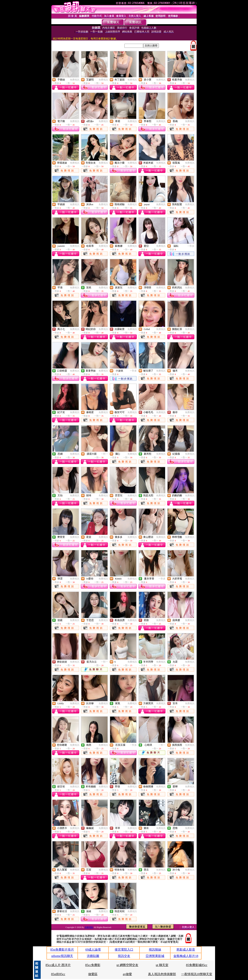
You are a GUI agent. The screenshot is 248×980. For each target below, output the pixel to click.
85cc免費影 (93, 965)
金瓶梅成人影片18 (186, 956)
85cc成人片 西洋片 (58, 965)
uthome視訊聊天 (62, 956)
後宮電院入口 (124, 950)
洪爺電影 (89, 927)
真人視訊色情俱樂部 (162, 974)
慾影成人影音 (186, 950)
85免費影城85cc (197, 965)
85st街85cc (58, 974)
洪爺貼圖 (93, 956)
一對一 (104, 454)
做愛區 (93, 974)
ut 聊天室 (162, 965)
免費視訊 (75, 80)
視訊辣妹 (155, 950)
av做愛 (127, 974)
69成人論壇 (93, 950)
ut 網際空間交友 (127, 965)
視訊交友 (124, 956)
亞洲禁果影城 (155, 956)
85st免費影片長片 (62, 950)
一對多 (191, 246)
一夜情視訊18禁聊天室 (197, 974)
